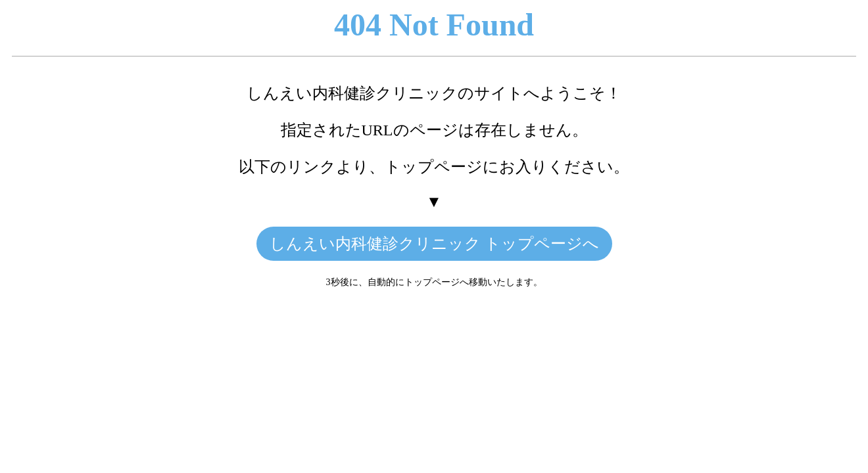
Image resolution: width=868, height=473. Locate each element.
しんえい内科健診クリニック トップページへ (434, 244)
